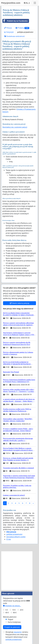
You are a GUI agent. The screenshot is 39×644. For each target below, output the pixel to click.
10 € (14, 610)
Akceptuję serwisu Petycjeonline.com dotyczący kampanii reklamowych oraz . (17, 636)
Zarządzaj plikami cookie (16, 537)
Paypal (11, 619)
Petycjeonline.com (11, 3)
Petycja (8, 28)
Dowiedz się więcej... (12, 606)
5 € (7, 610)
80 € (15, 613)
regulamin (18, 632)
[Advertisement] (19, 571)
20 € (22, 610)
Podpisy (22, 28)
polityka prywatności (25, 32)
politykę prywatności (14, 639)
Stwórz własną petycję (19, 303)
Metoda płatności (10, 617)
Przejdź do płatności (12, 627)
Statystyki (9, 32)
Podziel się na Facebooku (15, 21)
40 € (7, 613)
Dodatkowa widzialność (14, 36)
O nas (9, 539)
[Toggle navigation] (35, 3)
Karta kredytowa (14, 622)
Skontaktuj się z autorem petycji (15, 127)
